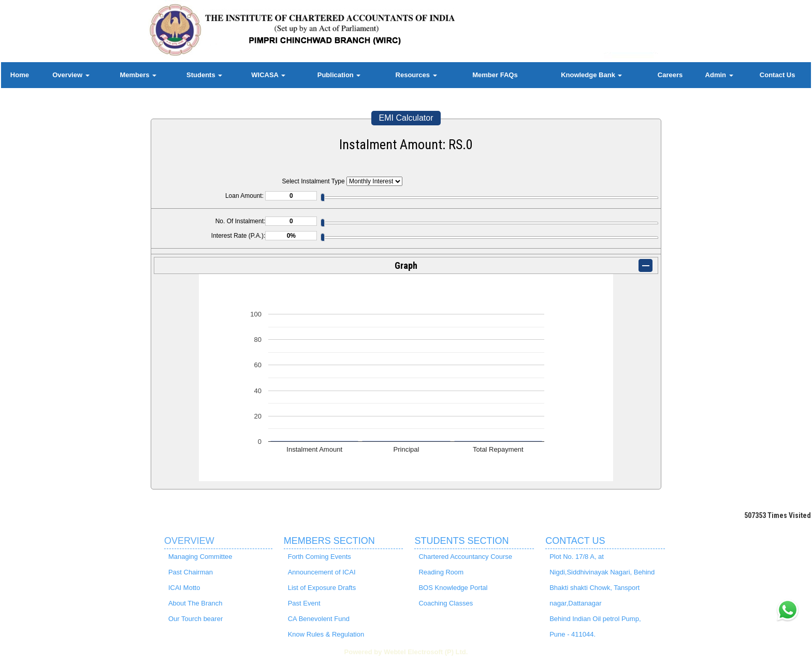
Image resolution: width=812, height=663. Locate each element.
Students (204, 75)
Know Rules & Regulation (326, 634)
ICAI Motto (184, 588)
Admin (719, 75)
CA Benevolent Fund (319, 619)
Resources (416, 75)
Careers (670, 75)
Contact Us (778, 75)
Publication (339, 75)
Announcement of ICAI (322, 572)
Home (20, 75)
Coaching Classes (446, 603)
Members (138, 75)
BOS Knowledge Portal (453, 588)
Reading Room (441, 572)
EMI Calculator (406, 118)
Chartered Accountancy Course (465, 557)
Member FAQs (495, 75)
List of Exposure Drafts (322, 588)
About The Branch (195, 603)
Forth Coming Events (320, 557)
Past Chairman (191, 572)
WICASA (268, 75)
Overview (71, 75)
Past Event (304, 603)
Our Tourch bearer (195, 619)
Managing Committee (200, 557)
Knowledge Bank (591, 75)
